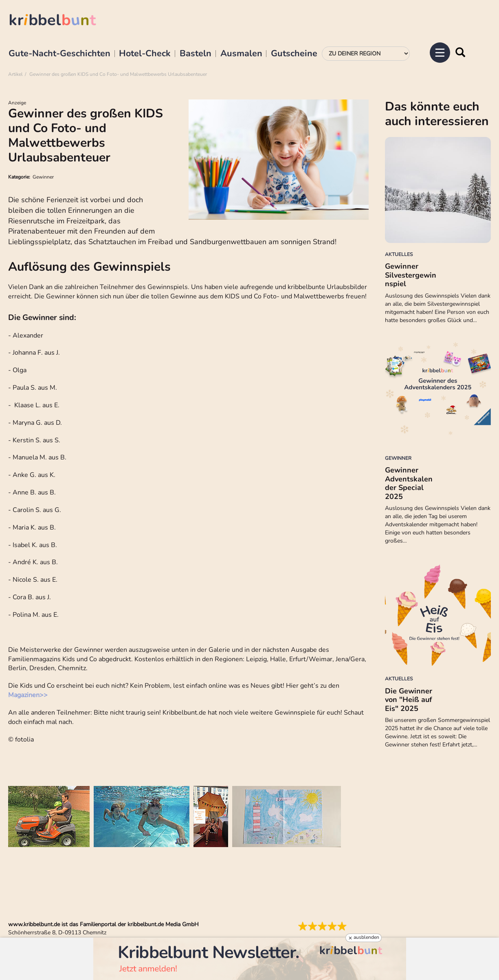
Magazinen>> (28, 695)
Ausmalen (241, 54)
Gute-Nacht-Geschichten (59, 54)
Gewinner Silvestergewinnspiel (411, 275)
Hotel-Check (145, 54)
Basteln (196, 54)
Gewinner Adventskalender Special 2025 (409, 483)
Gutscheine (294, 54)
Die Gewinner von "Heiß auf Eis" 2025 (409, 700)
